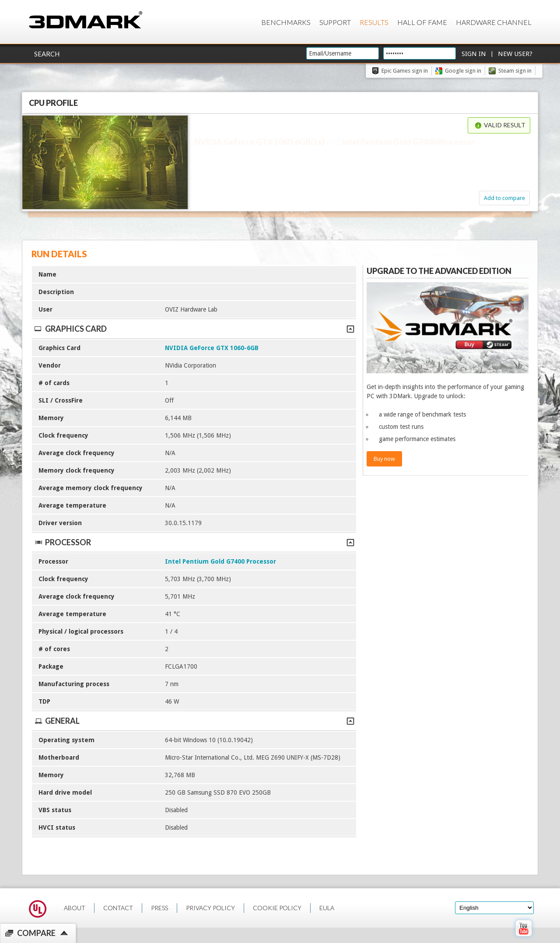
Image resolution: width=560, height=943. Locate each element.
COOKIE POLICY (277, 908)
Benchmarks (286, 22)
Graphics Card (194, 329)
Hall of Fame (422, 22)
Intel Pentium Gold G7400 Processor (220, 561)
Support (335, 22)
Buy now (384, 459)
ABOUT (75, 908)
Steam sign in (515, 71)
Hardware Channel (494, 22)
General (194, 721)
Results (374, 22)
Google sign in (463, 71)
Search (47, 54)
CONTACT (118, 908)
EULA (327, 908)
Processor (194, 542)
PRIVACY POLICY (210, 908)
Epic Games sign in (405, 71)
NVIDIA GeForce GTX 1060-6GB (212, 348)
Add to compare (504, 198)
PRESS (159, 908)
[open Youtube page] (523, 938)
